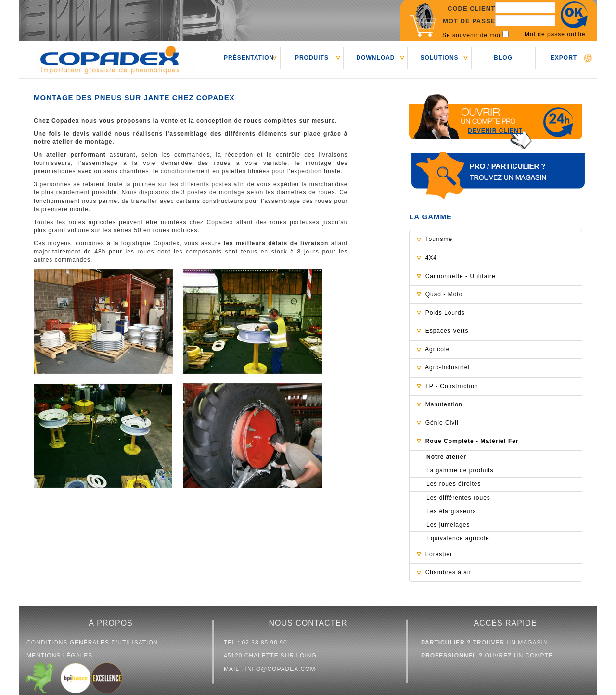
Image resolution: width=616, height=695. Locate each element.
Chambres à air (449, 572)
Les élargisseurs (451, 511)
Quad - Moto (444, 294)
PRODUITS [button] (312, 58)
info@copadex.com (281, 669)
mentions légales (59, 656)
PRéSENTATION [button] (249, 58)
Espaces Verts (447, 331)
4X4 (431, 258)
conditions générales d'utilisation (92, 643)
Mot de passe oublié (555, 34)
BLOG (503, 58)
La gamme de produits (460, 470)
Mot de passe (469, 21)
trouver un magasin (485, 643)
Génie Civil (442, 423)
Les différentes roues (458, 498)
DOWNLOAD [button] (375, 58)
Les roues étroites (454, 484)
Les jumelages (448, 525)
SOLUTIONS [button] (440, 58)
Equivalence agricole (458, 538)
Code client (471, 8)
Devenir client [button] (495, 131)
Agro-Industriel (447, 367)
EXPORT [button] (564, 58)
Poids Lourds (445, 313)
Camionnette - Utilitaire (461, 276)
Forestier (439, 554)
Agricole (437, 349)
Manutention (444, 404)
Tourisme (439, 239)
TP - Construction (451, 386)
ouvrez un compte (487, 656)
